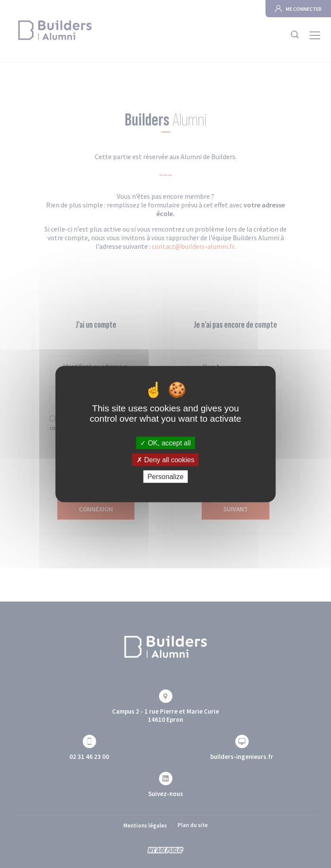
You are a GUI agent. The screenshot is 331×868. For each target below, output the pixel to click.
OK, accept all (165, 443)
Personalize (165, 477)
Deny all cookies (165, 459)
